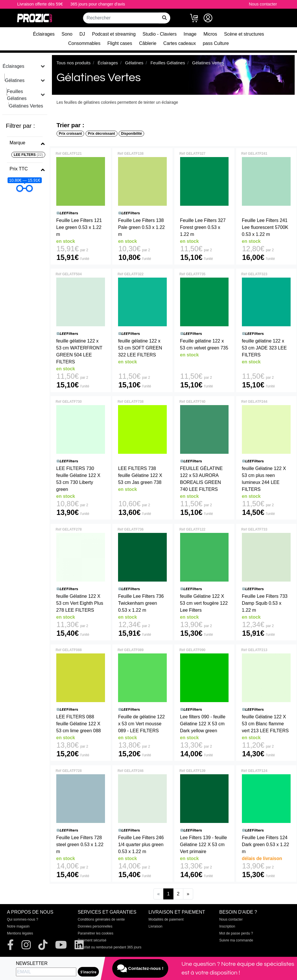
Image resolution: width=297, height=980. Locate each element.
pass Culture (216, 43)
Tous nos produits (74, 63)
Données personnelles (95, 926)
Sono (67, 34)
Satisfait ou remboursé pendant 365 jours (109, 947)
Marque (17, 143)
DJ (82, 34)
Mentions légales (20, 933)
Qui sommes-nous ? (22, 919)
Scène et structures (244, 34)
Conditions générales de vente (101, 919)
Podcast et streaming (114, 34)
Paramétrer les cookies (96, 933)
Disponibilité (131, 134)
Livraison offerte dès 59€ (40, 4)
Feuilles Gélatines (17, 95)
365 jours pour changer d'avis (98, 4)
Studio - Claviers (160, 34)
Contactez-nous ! (140, 968)
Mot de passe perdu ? (236, 933)
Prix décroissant (101, 134)
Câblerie (148, 43)
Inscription (227, 926)
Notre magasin (18, 926)
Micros (210, 34)
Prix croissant (70, 134)
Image (190, 34)
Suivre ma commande (236, 940)
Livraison (155, 926)
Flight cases (120, 43)
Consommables (84, 43)
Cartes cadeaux (180, 43)
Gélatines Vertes (26, 106)
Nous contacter (263, 4)
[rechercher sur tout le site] (164, 18)
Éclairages (44, 34)
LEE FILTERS (28, 155)
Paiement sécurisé (92, 940)
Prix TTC (19, 169)
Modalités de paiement (166, 919)
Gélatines (15, 80)
